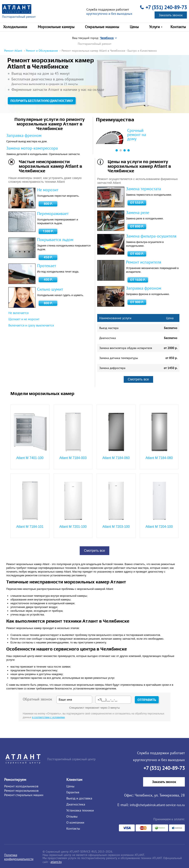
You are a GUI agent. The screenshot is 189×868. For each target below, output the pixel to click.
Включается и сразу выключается (31, 325)
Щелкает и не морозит (24, 319)
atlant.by (56, 862)
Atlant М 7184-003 (73, 458)
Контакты (73, 828)
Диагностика (108, 338)
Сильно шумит (50, 289)
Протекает (47, 266)
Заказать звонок (171, 15)
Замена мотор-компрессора (32, 148)
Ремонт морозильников (21, 790)
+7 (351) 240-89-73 (166, 7)
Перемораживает (53, 214)
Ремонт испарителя (144, 262)
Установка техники (80, 810)
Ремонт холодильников (21, 786)
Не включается (18, 313)
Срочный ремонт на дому (137, 135)
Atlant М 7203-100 (116, 527)
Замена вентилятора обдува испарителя (126, 348)
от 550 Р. (137, 203)
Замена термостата (144, 189)
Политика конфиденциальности (19, 857)
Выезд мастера (109, 328)
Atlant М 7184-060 (116, 458)
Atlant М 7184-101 (30, 527)
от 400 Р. (137, 254)
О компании (75, 822)
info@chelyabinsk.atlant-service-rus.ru (157, 805)
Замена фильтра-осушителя (151, 236)
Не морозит (48, 190)
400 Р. (48, 280)
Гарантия (73, 792)
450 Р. (48, 257)
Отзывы (72, 816)
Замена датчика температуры (119, 358)
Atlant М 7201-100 (73, 527)
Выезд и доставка (79, 798)
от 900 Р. (137, 302)
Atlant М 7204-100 (159, 527)
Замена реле (138, 213)
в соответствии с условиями (48, 717)
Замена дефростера (112, 368)
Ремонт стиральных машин (24, 795)
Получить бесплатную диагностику (42, 101)
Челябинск (107, 38)
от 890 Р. (137, 226)
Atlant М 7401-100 (30, 458)
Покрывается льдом (55, 240)
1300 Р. (48, 231)
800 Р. (48, 204)
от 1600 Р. (138, 280)
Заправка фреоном (24, 135)
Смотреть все (138, 379)
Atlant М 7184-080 (159, 458)
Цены (70, 786)
